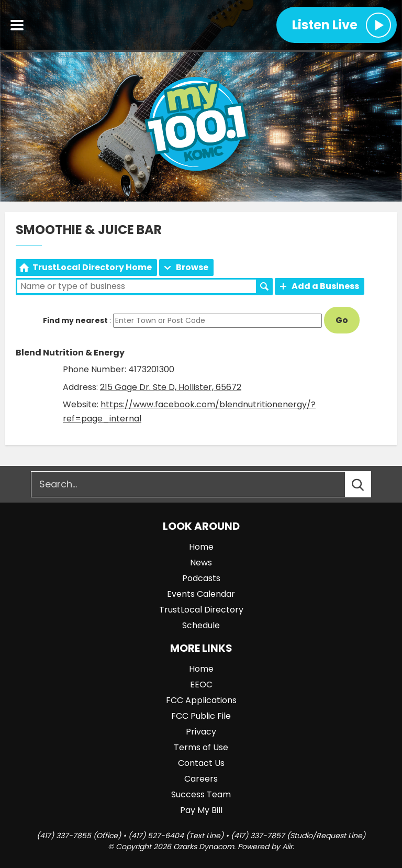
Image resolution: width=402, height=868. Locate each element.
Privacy (201, 732)
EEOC (201, 685)
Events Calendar (201, 594)
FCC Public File (201, 716)
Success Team (201, 794)
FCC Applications (201, 700)
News (201, 563)
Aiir (287, 847)
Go (342, 320)
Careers (201, 779)
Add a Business (325, 286)
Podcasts (201, 578)
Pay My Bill (201, 810)
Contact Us (201, 763)
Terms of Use (201, 747)
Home (201, 547)
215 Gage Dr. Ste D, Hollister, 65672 (171, 387)
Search (264, 286)
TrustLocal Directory (201, 610)
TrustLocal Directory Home (92, 267)
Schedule (201, 625)
